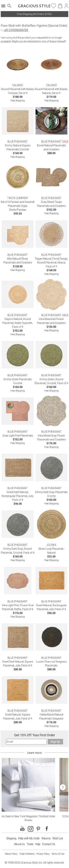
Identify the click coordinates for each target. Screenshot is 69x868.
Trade (30, 844)
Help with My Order (29, 838)
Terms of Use (58, 854)
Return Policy (11, 854)
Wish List (58, 838)
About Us (20, 844)
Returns (46, 838)
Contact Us (49, 844)
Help (38, 844)
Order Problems (27, 854)
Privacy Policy (43, 854)
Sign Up (55, 742)
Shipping (11, 838)
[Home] (34, 7)
